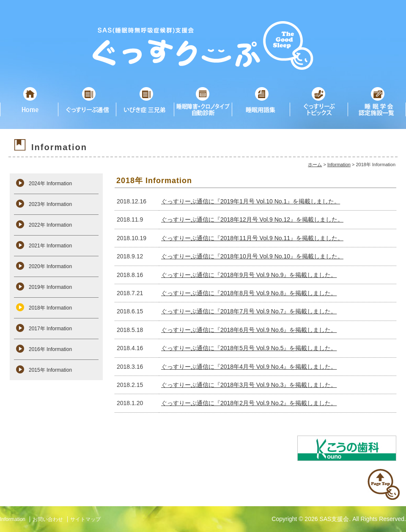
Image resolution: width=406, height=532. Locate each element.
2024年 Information (50, 184)
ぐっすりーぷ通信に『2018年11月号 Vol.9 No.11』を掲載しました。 (252, 238)
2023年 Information (50, 204)
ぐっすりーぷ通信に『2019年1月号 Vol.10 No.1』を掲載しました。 (251, 201)
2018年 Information (50, 308)
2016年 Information (50, 349)
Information (339, 165)
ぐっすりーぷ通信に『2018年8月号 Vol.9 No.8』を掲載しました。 (249, 293)
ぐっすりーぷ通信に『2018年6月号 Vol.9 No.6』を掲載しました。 (249, 330)
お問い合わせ (48, 519)
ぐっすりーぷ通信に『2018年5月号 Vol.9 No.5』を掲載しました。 (249, 348)
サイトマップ (85, 519)
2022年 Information (50, 225)
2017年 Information (50, 329)
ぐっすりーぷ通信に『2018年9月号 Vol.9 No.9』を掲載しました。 (249, 275)
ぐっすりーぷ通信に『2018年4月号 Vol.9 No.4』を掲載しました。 (249, 367)
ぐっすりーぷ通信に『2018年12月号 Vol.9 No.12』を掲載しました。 (252, 219)
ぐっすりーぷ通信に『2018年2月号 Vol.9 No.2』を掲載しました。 (249, 403)
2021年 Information (50, 246)
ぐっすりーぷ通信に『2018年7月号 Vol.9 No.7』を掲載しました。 (249, 311)
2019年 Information (50, 287)
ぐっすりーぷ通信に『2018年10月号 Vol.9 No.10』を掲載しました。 (252, 256)
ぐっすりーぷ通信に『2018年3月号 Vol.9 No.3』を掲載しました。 (249, 385)
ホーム (315, 165)
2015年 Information (50, 370)
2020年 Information (50, 266)
